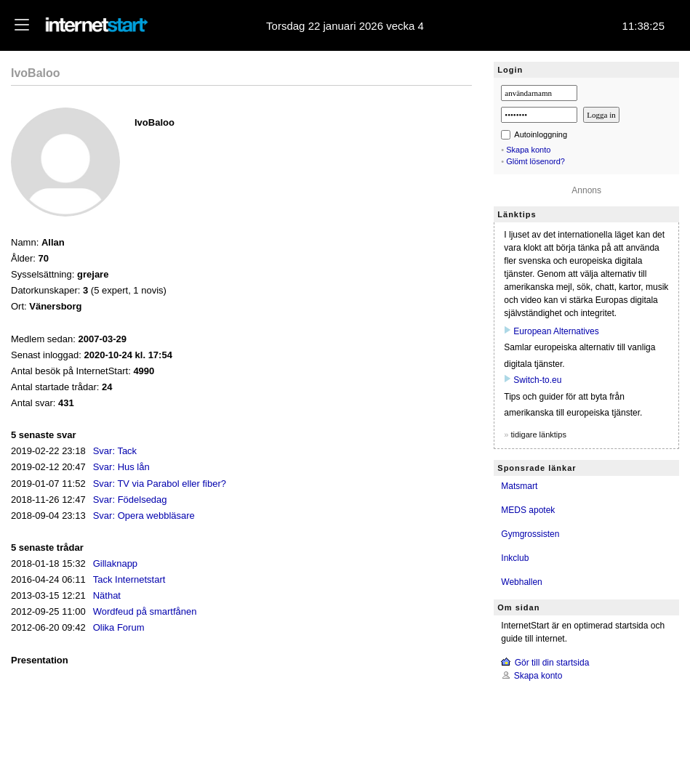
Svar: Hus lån (121, 467)
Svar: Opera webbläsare (144, 516)
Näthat (107, 595)
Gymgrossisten (530, 534)
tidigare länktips (538, 435)
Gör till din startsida (552, 663)
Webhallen (521, 582)
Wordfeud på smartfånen (145, 611)
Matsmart (519, 486)
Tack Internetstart (129, 579)
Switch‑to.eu (537, 380)
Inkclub (515, 558)
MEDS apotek (528, 510)
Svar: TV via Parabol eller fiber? (160, 484)
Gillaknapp (115, 563)
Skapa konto (528, 150)
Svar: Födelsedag (130, 500)
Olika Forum (119, 627)
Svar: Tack (115, 451)
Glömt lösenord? (535, 161)
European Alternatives (556, 331)
